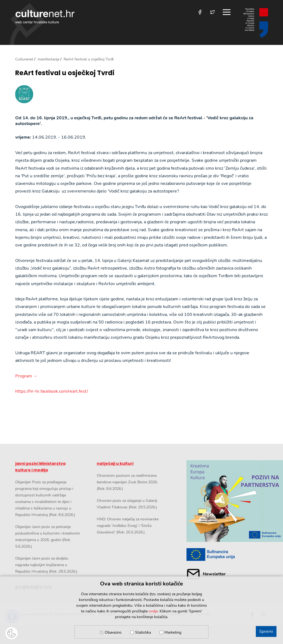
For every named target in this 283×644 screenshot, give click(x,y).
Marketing (173, 632)
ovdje (153, 611)
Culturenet (24, 59)
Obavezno (113, 632)
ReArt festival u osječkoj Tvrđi (65, 73)
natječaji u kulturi (115, 463)
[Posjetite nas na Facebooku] (200, 12)
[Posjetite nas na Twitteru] (212, 12)
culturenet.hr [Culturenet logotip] (45, 17)
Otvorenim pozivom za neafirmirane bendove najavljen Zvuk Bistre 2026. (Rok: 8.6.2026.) (127, 482)
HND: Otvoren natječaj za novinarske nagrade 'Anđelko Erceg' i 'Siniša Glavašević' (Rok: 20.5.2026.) (128, 526)
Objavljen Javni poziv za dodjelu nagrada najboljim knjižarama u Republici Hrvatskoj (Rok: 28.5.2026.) (46, 565)
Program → (26, 376)
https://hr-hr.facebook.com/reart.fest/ (52, 391)
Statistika (143, 632)
